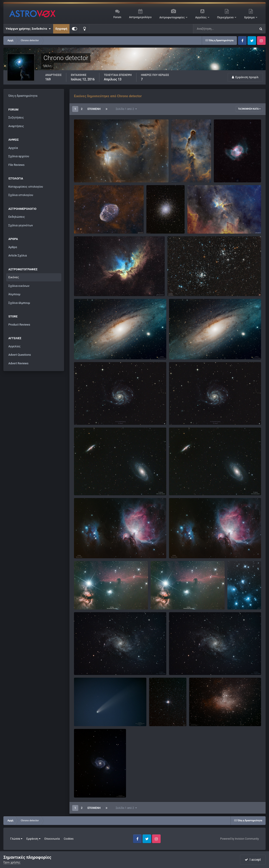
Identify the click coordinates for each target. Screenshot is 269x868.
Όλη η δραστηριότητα (23, 96)
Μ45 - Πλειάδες (241, 595)
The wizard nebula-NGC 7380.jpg (99, 286)
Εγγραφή (61, 29)
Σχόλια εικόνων (19, 286)
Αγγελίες (201, 17)
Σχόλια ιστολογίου (21, 195)
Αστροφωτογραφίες (173, 17)
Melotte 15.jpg (200, 223)
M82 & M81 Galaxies (186, 485)
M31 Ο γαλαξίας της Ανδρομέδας (194, 349)
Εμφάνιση (33, 839)
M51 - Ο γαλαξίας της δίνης (95, 787)
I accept (253, 860)
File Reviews (16, 165)
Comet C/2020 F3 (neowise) (95, 716)
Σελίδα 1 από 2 (126, 109)
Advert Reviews (18, 363)
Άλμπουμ (14, 294)
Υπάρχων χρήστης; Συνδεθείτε (28, 29)
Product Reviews (19, 325)
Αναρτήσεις (16, 126)
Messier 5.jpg (158, 219)
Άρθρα (13, 247)
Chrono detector (94, 177)
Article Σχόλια (18, 255)
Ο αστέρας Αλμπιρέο (166, 711)
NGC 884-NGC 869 (183, 286)
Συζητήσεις (16, 117)
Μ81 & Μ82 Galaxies (90, 485)
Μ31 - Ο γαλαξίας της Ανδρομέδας (100, 349)
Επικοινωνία (52, 839)
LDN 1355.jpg (86, 172)
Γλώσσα (16, 839)
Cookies (69, 839)
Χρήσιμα (250, 17)
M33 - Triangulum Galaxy (93, 664)
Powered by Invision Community (239, 839)
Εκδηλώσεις (17, 217)
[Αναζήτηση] (216, 29)
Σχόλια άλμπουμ (19, 303)
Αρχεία (13, 148)
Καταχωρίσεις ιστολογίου (26, 187)
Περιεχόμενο (226, 17)
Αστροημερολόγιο (140, 17)
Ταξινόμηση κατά (249, 109)
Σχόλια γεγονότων (21, 225)
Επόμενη (94, 109)
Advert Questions (20, 355)
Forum (117, 17)
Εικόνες (14, 277)
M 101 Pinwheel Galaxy (187, 414)
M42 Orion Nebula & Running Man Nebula (104, 548)
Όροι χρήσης (12, 862)
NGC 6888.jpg (86, 223)
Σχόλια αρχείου (19, 156)
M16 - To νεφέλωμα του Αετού (213, 716)
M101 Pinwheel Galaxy (92, 414)
